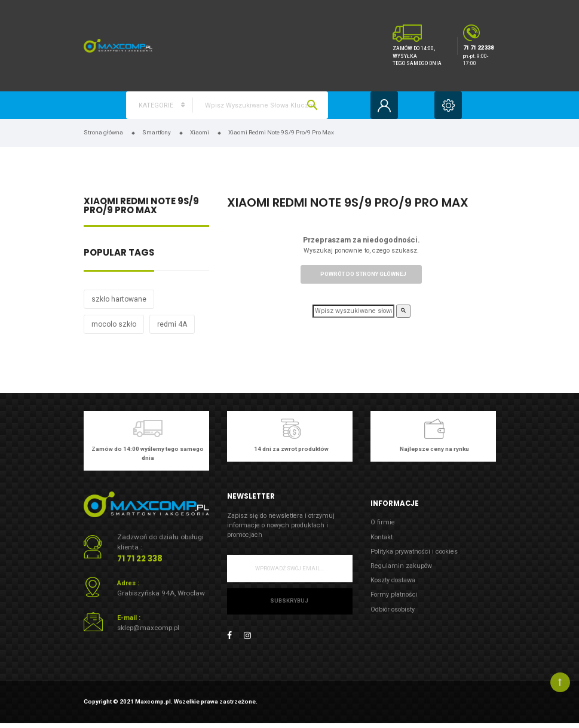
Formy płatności (394, 595)
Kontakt (382, 537)
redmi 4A (172, 324)
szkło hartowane (119, 299)
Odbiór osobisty (393, 609)
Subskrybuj (289, 601)
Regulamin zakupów (401, 566)
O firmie (383, 522)
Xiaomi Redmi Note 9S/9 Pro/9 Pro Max (141, 207)
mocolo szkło (114, 324)
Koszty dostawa (393, 580)
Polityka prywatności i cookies (414, 552)
